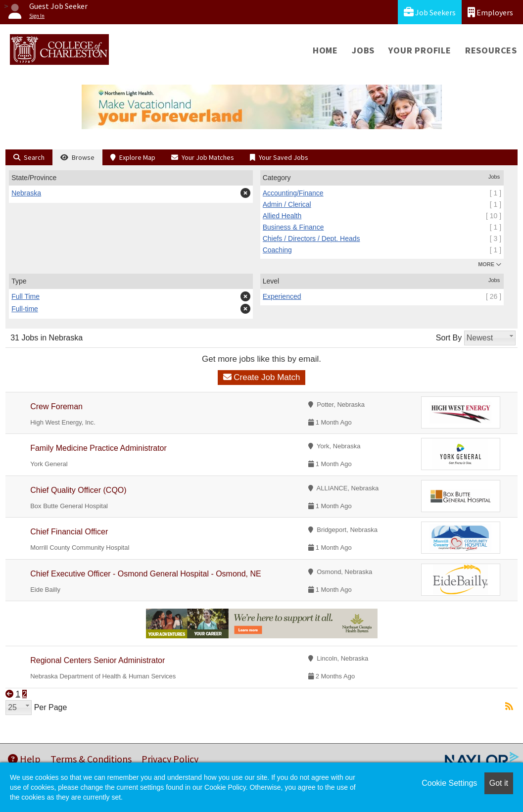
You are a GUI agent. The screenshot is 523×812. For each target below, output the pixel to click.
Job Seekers (430, 12)
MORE (490, 264)
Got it (499, 783)
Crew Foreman (56, 406)
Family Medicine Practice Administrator (98, 448)
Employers (490, 12)
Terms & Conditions (91, 759)
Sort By (449, 338)
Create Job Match (262, 377)
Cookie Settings (449, 783)
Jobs (363, 50)
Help (24, 759)
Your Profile (420, 50)
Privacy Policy (170, 759)
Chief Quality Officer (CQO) (78, 490)
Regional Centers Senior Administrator (97, 660)
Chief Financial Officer (69, 532)
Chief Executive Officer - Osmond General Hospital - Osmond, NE (146, 574)
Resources (491, 50)
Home (325, 50)
